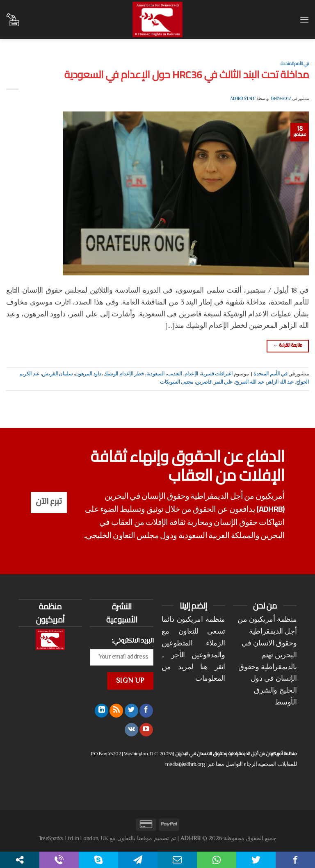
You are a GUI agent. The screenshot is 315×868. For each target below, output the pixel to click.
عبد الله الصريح (250, 382)
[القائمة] (304, 19)
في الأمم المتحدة (295, 63)
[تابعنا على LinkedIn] (102, 711)
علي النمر (223, 382)
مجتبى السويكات (177, 382)
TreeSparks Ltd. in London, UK (73, 839)
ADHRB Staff (243, 99)
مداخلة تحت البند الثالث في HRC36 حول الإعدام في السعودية (187, 75)
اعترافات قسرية (217, 374)
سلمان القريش (57, 374)
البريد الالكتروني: (133, 641)
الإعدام (192, 374)
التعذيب (175, 374)
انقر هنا (213, 668)
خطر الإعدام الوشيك (124, 374)
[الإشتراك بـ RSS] (116, 711)
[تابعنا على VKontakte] (131, 730)
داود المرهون (88, 374)
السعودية (155, 374)
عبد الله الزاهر (280, 382)
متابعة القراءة (288, 346)
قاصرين (203, 382)
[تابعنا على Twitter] (131, 711)
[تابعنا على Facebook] (146, 711)
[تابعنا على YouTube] (146, 730)
